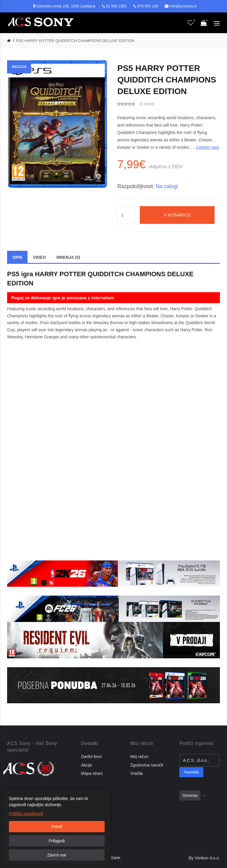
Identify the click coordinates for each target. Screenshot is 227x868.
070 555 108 (148, 6)
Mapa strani (92, 773)
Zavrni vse (57, 855)
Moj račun (139, 757)
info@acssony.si (183, 6)
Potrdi (57, 827)
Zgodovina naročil (147, 765)
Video (39, 257)
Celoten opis (207, 147)
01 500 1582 (116, 6)
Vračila (137, 773)
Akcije (86, 765)
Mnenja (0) (68, 257)
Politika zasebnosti (26, 814)
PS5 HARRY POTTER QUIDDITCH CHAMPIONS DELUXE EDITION (75, 41)
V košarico (177, 215)
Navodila (191, 772)
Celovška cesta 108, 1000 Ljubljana (66, 6)
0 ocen (147, 104)
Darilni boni (91, 757)
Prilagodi (57, 841)
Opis (17, 257)
